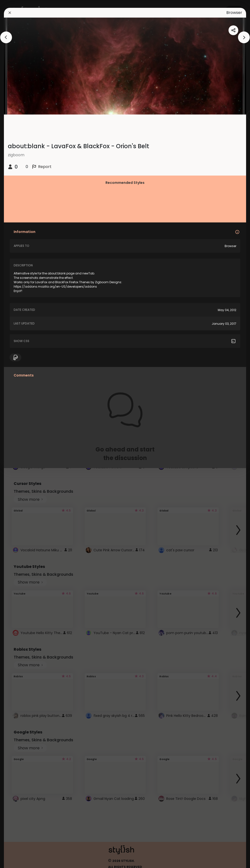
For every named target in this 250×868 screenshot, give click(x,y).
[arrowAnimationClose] (6, 37)
